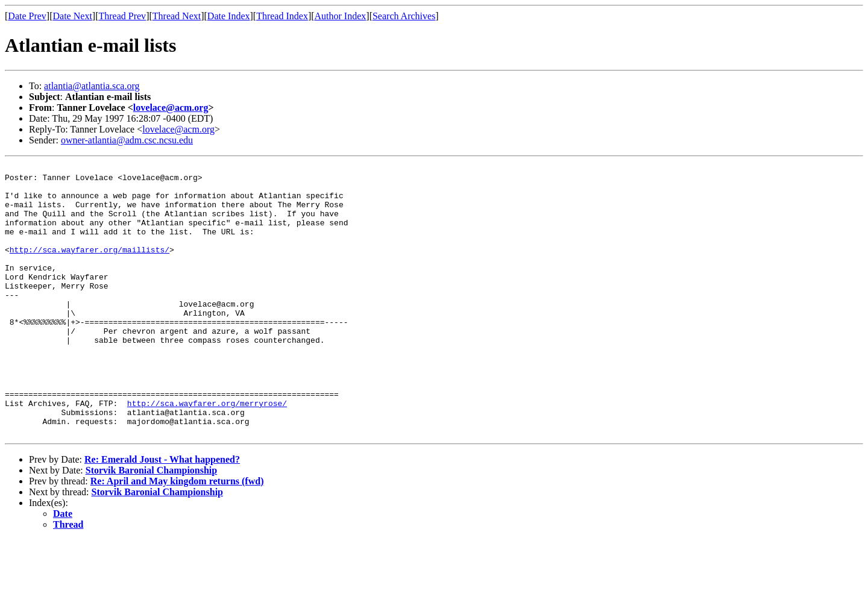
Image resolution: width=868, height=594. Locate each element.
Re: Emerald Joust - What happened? (162, 514)
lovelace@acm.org (171, 108)
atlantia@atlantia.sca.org (92, 86)
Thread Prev (122, 16)
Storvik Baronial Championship (151, 524)
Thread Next (177, 16)
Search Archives (404, 16)
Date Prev (27, 16)
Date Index (229, 16)
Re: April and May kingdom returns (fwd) (177, 535)
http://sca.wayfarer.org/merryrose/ (207, 452)
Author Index (341, 16)
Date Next (73, 16)
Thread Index (282, 16)
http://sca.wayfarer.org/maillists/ (90, 267)
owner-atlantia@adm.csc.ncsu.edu (127, 140)
